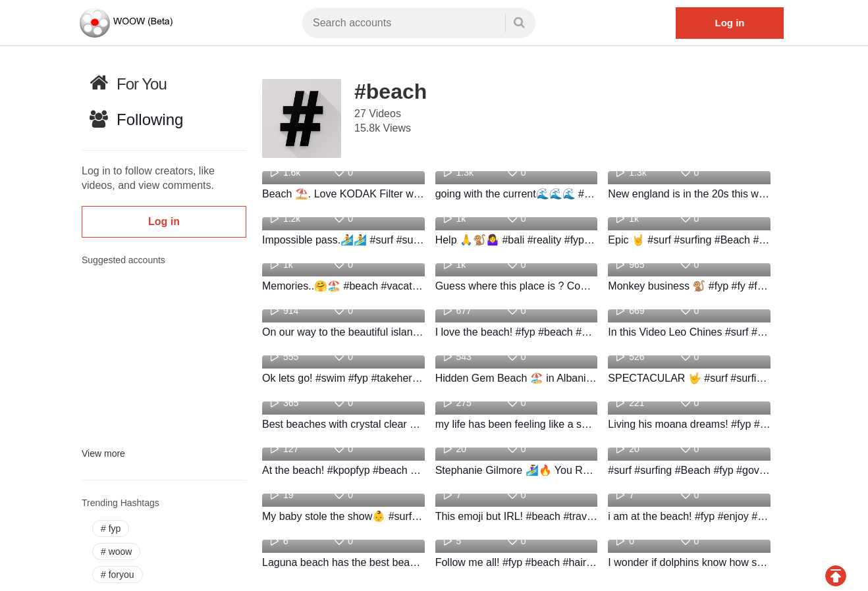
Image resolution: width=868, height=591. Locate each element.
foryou (118, 575)
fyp (111, 528)
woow (116, 552)
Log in (730, 23)
